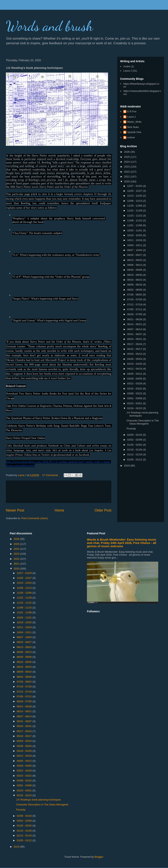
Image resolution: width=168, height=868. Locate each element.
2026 (127, 152)
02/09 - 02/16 (135, 435)
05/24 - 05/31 (135, 339)
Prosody (131, 429)
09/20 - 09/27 (135, 255)
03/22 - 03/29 (135, 383)
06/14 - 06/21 (135, 324)
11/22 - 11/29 (135, 211)
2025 (127, 157)
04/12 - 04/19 (135, 369)
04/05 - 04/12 (135, 374)
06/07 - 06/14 (135, 329)
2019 (127, 466)
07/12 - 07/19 (135, 305)
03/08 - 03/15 (135, 393)
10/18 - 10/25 (135, 235)
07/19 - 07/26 (135, 299)
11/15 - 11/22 (135, 216)
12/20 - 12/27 (135, 191)
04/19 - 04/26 (135, 364)
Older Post (103, 510)
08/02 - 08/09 (135, 290)
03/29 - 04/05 (135, 379)
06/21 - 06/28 (135, 319)
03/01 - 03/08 (135, 398)
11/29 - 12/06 (135, 206)
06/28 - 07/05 (135, 314)
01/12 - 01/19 (135, 454)
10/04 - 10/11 (135, 245)
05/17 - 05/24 (135, 344)
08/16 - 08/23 (135, 280)
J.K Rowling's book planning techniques (38, 800)
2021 (127, 177)
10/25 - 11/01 (135, 230)
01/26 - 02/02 (135, 445)
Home (59, 510)
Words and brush (49, 26)
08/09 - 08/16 (135, 285)
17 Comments (50, 475)
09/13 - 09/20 (135, 260)
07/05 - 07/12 (135, 309)
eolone (131, 137)
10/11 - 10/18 (135, 240)
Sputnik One (134, 132)
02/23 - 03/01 (135, 403)
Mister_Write (134, 122)
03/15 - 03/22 (135, 389)
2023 (127, 167)
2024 (127, 162)
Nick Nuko (133, 127)
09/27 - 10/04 (135, 250)
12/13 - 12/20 (135, 196)
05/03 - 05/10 (135, 354)
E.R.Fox (132, 111)
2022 (127, 172)
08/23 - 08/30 (135, 275)
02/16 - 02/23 (135, 408)
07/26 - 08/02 (135, 295)
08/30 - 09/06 (135, 270)
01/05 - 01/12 (135, 460)
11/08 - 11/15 (135, 220)
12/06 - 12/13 (135, 201)
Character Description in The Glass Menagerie (143, 422)
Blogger (99, 857)
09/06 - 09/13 (135, 265)
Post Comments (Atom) (35, 518)
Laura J (127, 71)
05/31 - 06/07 (135, 334)
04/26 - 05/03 (135, 359)
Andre (127, 66)
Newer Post (15, 510)
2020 (127, 181)
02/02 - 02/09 (135, 440)
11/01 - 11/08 (135, 225)
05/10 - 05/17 (135, 349)
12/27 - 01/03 (135, 186)
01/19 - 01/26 (135, 450)
